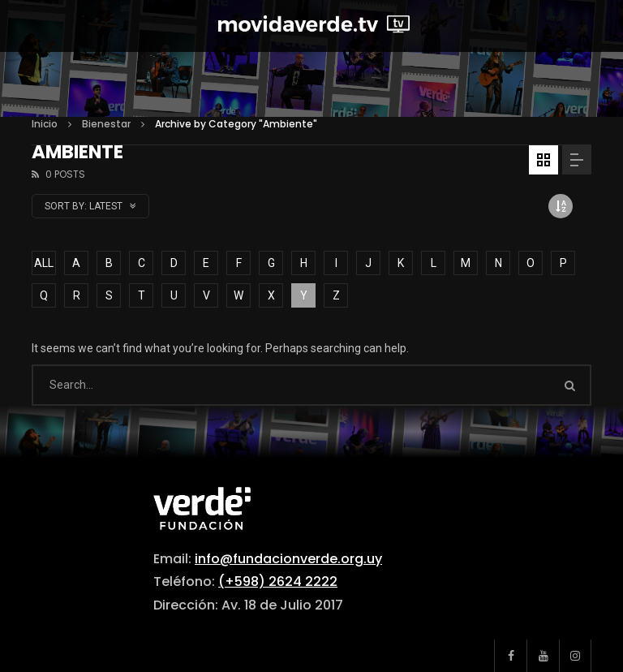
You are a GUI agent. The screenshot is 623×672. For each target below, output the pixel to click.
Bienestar (106, 124)
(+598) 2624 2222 (278, 582)
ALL (44, 263)
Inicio (45, 124)
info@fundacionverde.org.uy (288, 559)
